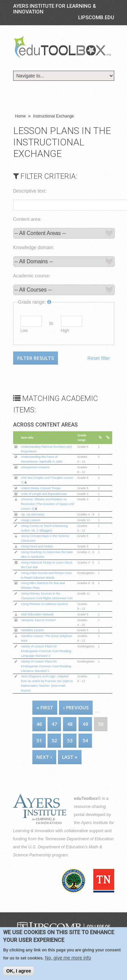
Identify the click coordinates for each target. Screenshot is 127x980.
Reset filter (99, 358)
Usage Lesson (31, 520)
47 (54, 724)
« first (45, 707)
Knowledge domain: (34, 247)
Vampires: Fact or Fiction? (38, 620)
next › (44, 757)
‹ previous (76, 707)
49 (85, 724)
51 (39, 740)
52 (54, 740)
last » (70, 757)
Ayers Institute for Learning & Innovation (55, 9)
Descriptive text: (30, 191)
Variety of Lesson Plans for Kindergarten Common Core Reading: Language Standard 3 (46, 651)
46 (39, 724)
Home (21, 116)
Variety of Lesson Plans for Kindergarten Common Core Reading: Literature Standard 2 (46, 666)
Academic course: (32, 276)
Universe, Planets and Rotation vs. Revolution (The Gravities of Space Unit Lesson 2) (47, 504)
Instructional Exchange (53, 116)
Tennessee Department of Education (79, 839)
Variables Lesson (32, 630)
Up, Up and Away (33, 514)
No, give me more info (68, 958)
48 (70, 724)
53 (70, 740)
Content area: (27, 219)
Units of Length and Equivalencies (44, 494)
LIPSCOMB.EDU (96, 18)
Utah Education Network (37, 614)
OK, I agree (19, 971)
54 (85, 740)
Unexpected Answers (35, 467)
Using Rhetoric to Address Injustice (44, 604)
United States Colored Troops (41, 488)
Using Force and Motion (37, 546)
